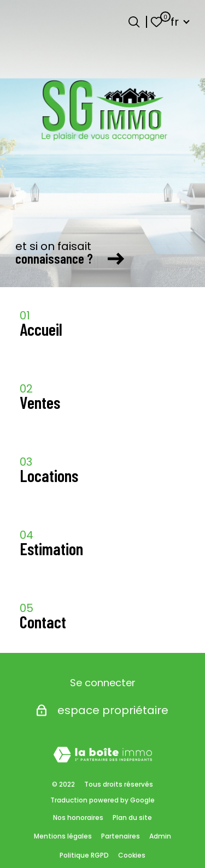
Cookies (132, 855)
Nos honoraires (78, 818)
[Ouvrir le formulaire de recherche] (134, 22)
